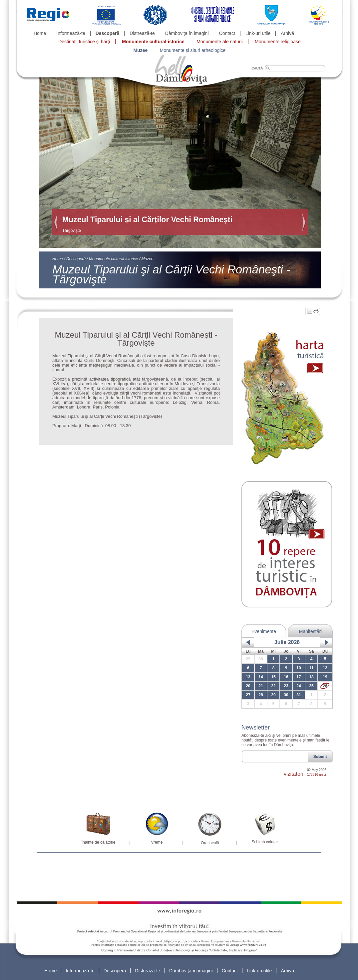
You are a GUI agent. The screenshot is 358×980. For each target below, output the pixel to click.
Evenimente (264, 631)
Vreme (157, 842)
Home (40, 33)
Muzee (141, 50)
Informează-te (71, 33)
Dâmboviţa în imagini (187, 33)
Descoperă (108, 33)
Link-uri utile (258, 33)
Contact (227, 33)
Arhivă (287, 33)
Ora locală (210, 843)
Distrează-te (142, 33)
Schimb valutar (265, 842)
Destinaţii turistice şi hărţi (84, 42)
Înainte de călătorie (98, 842)
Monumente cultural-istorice (153, 42)
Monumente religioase (278, 42)
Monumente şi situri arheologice (193, 50)
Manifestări (310, 631)
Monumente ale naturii (220, 42)
